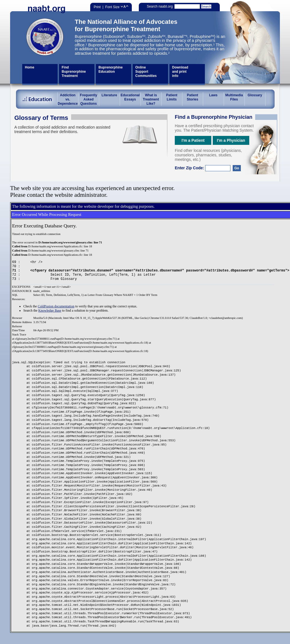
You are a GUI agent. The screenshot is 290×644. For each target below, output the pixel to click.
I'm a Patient (193, 140)
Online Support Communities (146, 72)
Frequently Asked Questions (88, 99)
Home (30, 67)
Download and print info (180, 72)
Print (97, 7)
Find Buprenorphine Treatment (74, 72)
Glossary (255, 95)
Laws (213, 95)
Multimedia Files (234, 97)
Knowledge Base (50, 310)
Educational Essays (130, 97)
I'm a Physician (231, 140)
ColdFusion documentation (56, 306)
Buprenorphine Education (111, 69)
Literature (109, 95)
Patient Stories (193, 97)
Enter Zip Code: (208, 168)
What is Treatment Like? (151, 99)
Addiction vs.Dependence (68, 99)
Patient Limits (172, 97)
